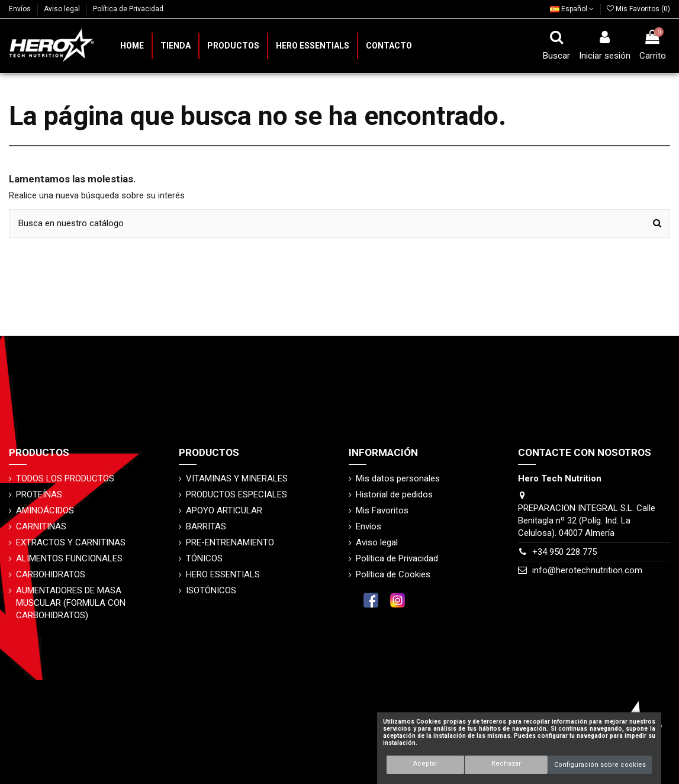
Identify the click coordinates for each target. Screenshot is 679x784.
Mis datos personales (398, 478)
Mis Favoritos (382, 510)
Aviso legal (63, 9)
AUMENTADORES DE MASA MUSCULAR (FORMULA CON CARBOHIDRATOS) (71, 603)
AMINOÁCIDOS (45, 510)
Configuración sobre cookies (600, 765)
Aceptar (425, 764)
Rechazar (506, 764)
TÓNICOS (204, 558)
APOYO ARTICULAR (224, 510)
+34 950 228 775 (564, 552)
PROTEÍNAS (39, 494)
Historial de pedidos (394, 494)
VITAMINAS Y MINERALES (237, 478)
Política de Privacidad (128, 9)
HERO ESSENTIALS (223, 574)
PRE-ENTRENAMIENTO (230, 542)
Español (572, 9)
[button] (233, 46)
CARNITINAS (41, 526)
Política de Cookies (393, 574)
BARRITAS (206, 526)
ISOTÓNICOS (211, 590)
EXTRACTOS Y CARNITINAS (71, 542)
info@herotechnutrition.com (587, 570)
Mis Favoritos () (638, 9)
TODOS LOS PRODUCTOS (65, 478)
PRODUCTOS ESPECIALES (236, 494)
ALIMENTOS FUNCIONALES (69, 558)
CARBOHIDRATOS (51, 574)
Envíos (21, 9)
